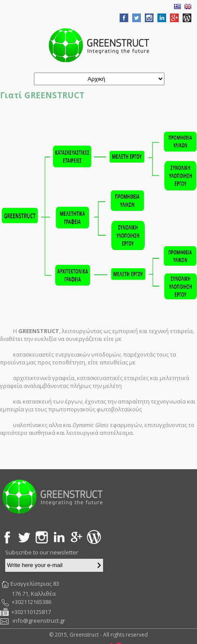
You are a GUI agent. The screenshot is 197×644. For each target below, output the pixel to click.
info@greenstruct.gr (39, 621)
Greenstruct (99, 45)
